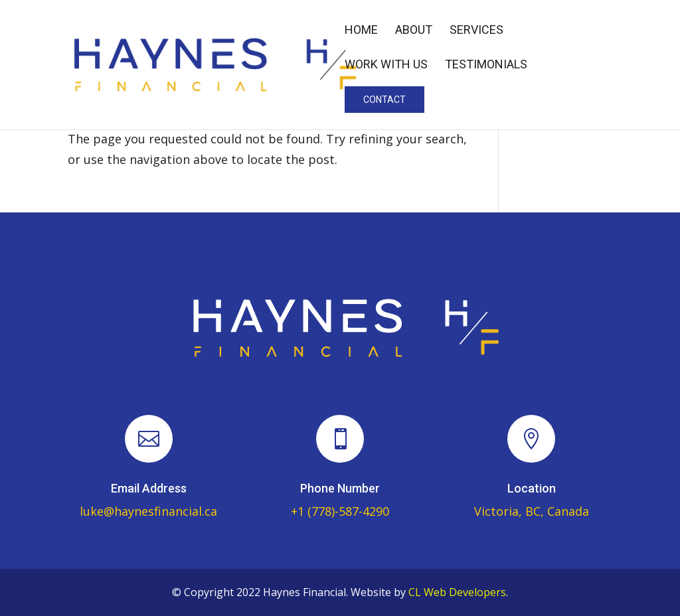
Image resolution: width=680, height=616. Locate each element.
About (414, 31)
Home (361, 31)
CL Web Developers (457, 592)
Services (476, 31)
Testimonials (486, 65)
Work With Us (386, 65)
